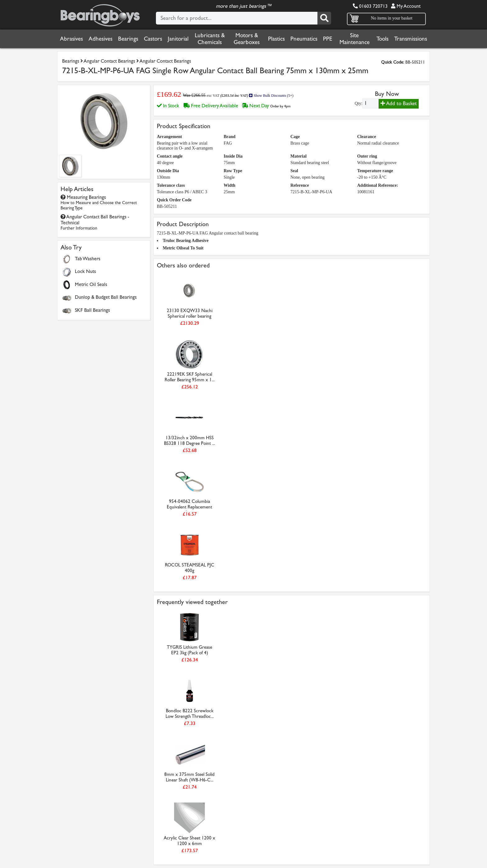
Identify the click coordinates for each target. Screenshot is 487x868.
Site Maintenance (355, 39)
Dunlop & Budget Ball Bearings (106, 297)
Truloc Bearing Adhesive (186, 241)
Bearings (128, 39)
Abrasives (71, 39)
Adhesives (100, 39)
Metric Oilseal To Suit (183, 248)
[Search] (324, 18)
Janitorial (178, 39)
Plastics (276, 39)
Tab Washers (88, 259)
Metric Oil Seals (91, 284)
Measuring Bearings (99, 202)
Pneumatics (304, 39)
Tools (382, 39)
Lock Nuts (85, 271)
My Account (406, 6)
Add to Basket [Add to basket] (399, 103)
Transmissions (411, 39)
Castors (153, 39)
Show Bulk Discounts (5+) (271, 96)
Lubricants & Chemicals (210, 39)
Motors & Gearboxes (247, 39)
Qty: (359, 103)
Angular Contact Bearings (109, 61)
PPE (328, 39)
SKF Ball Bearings (92, 310)
